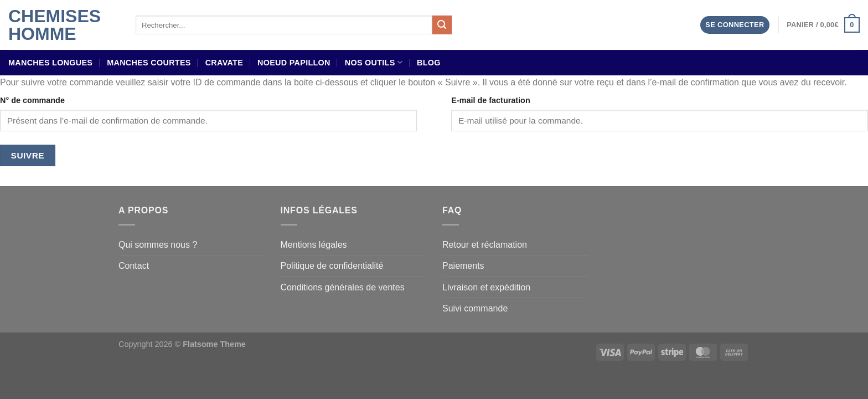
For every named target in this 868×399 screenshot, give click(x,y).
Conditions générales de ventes (343, 287)
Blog (429, 63)
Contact (134, 266)
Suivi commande (475, 308)
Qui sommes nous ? (158, 245)
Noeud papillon (294, 63)
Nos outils (374, 62)
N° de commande (32, 100)
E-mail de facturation (490, 100)
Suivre (28, 155)
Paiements (463, 266)
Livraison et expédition (486, 287)
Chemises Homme (55, 25)
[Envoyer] (442, 25)
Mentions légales (314, 245)
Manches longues (50, 63)
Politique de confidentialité (332, 266)
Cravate (224, 63)
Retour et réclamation (485, 245)
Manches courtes (149, 63)
